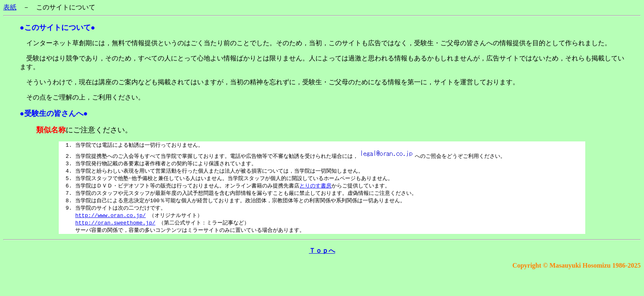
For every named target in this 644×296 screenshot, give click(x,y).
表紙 (10, 7)
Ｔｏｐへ (322, 255)
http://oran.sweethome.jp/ (115, 227)
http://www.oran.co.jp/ (110, 219)
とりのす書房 (315, 187)
